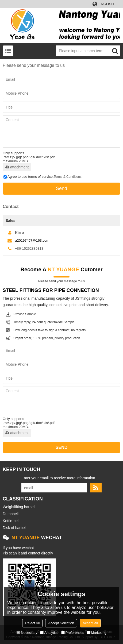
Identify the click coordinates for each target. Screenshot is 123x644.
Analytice (49, 633)
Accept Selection (61, 623)
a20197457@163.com (32, 240)
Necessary (27, 633)
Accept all (90, 623)
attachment (17, 167)
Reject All (32, 623)
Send (61, 188)
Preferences (73, 633)
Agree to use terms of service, (43, 177)
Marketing (97, 633)
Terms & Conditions (68, 177)
